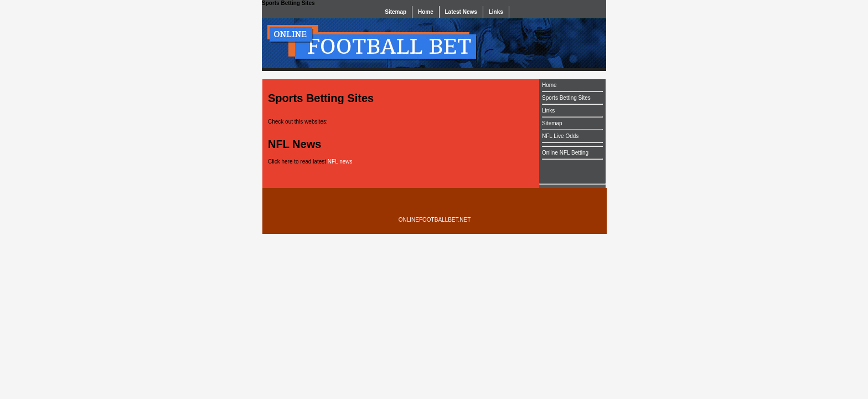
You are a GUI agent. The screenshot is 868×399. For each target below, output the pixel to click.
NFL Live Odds (560, 136)
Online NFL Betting (565, 153)
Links (496, 12)
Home (426, 12)
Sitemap (396, 12)
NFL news (340, 162)
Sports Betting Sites (566, 98)
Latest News (461, 12)
